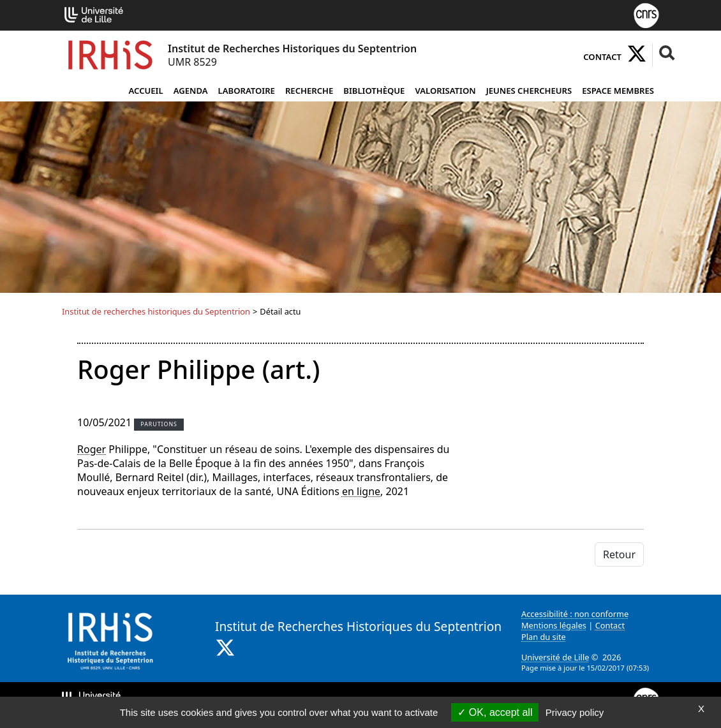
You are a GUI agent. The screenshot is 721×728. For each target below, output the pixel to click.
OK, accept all (495, 712)
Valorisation (445, 91)
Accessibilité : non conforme (575, 614)
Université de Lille (555, 657)
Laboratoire (247, 91)
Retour (619, 554)
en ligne (361, 491)
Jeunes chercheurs (529, 91)
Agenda (191, 91)
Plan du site (544, 637)
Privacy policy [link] (575, 712)
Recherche (309, 91)
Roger (92, 449)
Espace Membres (618, 91)
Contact (602, 57)
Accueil (145, 91)
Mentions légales (554, 625)
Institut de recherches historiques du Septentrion (156, 311)
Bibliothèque (374, 91)
